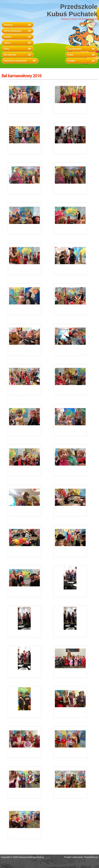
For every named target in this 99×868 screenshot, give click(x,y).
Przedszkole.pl (91, 857)
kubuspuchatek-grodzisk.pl (31, 857)
